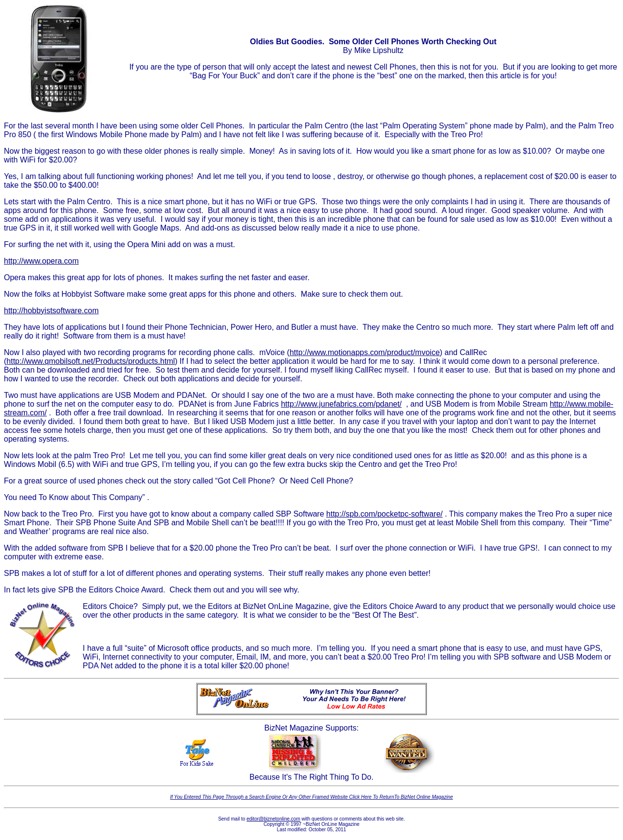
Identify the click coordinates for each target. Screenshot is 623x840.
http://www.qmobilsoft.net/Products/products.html (91, 361)
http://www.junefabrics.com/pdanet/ (341, 404)
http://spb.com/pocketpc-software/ (384, 514)
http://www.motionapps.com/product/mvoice (365, 352)
